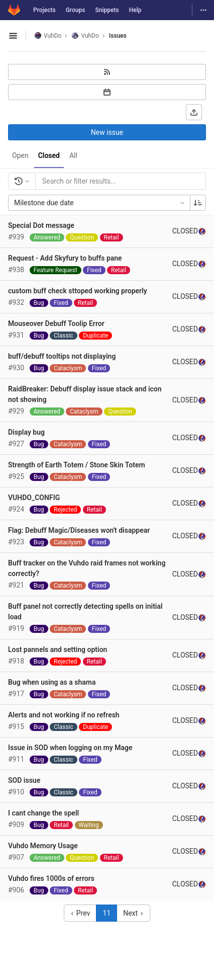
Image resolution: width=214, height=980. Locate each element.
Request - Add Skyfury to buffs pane (65, 258)
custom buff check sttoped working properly (78, 291)
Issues (118, 36)
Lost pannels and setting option (58, 649)
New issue (107, 132)
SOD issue (24, 780)
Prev (80, 913)
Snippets (107, 10)
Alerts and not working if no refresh (64, 715)
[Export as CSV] (194, 112)
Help (135, 10)
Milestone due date (100, 203)
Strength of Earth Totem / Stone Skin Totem (77, 465)
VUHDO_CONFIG (34, 498)
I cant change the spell (43, 813)
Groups (76, 10)
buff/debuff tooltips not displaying (62, 356)
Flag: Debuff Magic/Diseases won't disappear (79, 530)
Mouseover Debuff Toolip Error (56, 323)
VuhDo (48, 35)
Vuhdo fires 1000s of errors (51, 878)
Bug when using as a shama (52, 682)
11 (106, 913)
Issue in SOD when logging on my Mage (70, 748)
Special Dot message (41, 225)
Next (133, 913)
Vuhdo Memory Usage (43, 846)
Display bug (26, 432)
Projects (44, 10)
